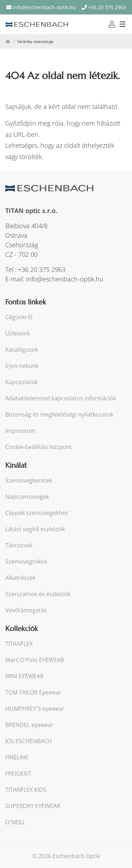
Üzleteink (18, 333)
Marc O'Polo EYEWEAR (35, 660)
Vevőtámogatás (26, 610)
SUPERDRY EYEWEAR (33, 806)
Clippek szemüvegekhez (37, 513)
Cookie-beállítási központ (39, 447)
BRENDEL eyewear (29, 725)
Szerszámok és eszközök (38, 594)
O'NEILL (15, 822)
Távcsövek (19, 545)
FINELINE (17, 757)
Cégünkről (19, 317)
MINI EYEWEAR (24, 676)
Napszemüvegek (27, 497)
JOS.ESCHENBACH (29, 741)
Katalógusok (22, 350)
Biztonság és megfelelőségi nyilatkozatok (59, 415)
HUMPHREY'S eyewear (35, 709)
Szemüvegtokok (26, 562)
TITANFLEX (19, 644)
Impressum (20, 431)
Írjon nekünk (22, 366)
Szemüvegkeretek (29, 481)
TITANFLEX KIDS (26, 790)
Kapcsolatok (21, 382)
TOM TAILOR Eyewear (33, 693)
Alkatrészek (20, 578)
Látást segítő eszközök (35, 529)
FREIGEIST (18, 774)
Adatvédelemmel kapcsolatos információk (61, 398)
